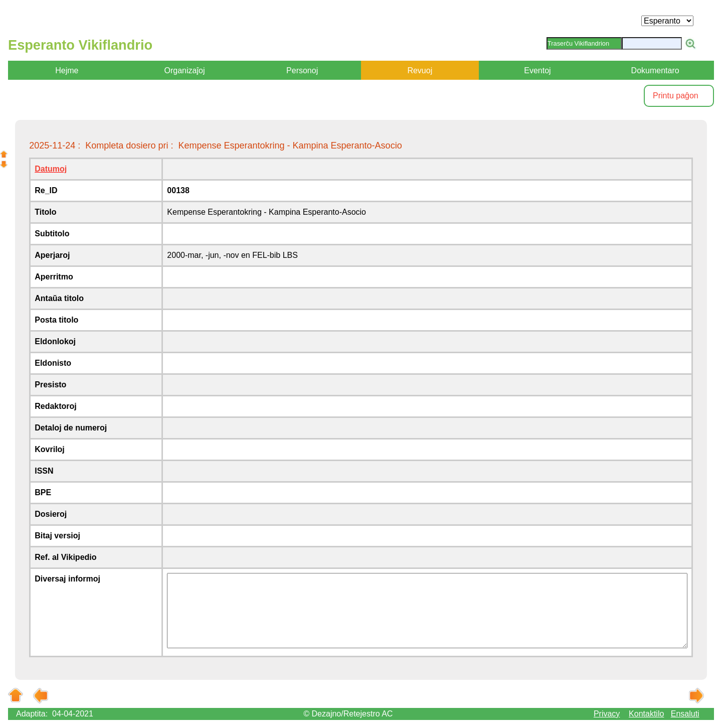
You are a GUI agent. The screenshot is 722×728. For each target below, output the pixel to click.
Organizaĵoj (185, 70)
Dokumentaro (655, 70)
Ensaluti (685, 714)
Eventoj (537, 70)
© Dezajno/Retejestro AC (348, 714)
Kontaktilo (646, 714)
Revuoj (420, 70)
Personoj (302, 70)
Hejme (67, 70)
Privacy (607, 714)
